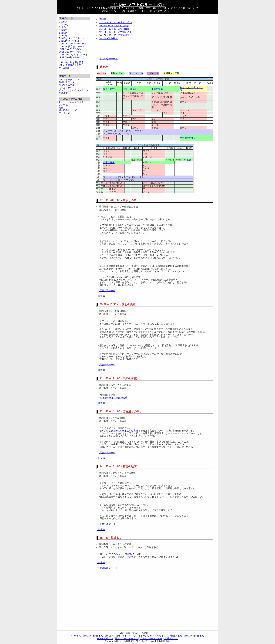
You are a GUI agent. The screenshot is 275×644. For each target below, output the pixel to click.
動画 (61, 108)
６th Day (63, 35)
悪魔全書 (63, 93)
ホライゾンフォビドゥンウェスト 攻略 (142, 636)
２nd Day (63, 24)
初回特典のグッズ (68, 110)
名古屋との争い (188, 138)
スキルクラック (67, 88)
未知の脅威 (157, 89)
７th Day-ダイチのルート (71, 38)
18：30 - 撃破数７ (108, 38)
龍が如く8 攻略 (113, 636)
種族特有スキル (67, 85)
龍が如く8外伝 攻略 (194, 636)
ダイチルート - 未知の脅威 (114, 398)
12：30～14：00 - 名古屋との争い (117, 32)
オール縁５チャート (69, 68)
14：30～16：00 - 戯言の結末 (114, 35)
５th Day (63, 33)
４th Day (63, 30)
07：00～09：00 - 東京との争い (115, 22)
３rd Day (63, 27)
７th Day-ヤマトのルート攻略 (137, 4)
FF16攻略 (76, 636)
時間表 (103, 19)
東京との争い (110, 89)
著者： (126, 638)
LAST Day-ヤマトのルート (72, 52)
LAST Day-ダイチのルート (72, 49)
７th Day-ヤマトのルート (71, 41)
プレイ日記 (64, 113)
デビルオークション (69, 79)
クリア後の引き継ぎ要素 (71, 62)
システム (63, 105)
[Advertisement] (137, 49)
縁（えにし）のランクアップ (73, 90)
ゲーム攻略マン (105, 638)
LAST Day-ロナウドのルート (73, 55)
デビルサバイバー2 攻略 (114, 11)
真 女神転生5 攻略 (173, 636)
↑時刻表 (101, 296)
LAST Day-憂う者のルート (72, 57)
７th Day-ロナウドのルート (73, 44)
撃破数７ (189, 160)
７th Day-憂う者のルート (71, 46)
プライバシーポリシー (151, 638)
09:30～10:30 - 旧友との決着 (114, 26)
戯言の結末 (109, 162)
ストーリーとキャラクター (72, 102)
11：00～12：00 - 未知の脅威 (114, 29)
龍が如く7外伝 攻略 (93, 636)
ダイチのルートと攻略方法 (125, 431)
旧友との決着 (130, 89)
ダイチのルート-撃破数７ (121, 554)
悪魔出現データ (107, 290)
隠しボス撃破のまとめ (70, 65)
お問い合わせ (171, 638)
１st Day (63, 22)
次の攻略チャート (109, 568)
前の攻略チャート (109, 59)
